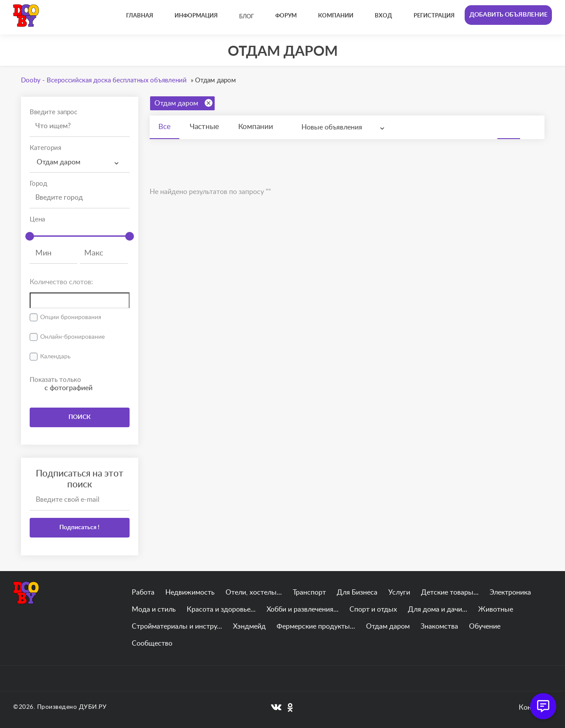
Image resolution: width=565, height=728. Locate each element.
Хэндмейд (249, 626)
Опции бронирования (71, 317)
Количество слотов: (61, 282)
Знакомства (439, 626)
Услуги (399, 592)
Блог (247, 17)
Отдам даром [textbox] (58, 162)
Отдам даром (183, 103)
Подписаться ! (79, 527)
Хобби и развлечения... (303, 609)
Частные (204, 127)
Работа (143, 592)
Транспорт (309, 592)
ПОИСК (80, 417)
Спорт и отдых (373, 609)
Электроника (510, 592)
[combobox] (80, 162)
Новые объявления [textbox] (332, 127)
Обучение (485, 626)
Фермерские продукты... (316, 626)
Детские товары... (450, 592)
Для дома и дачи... (438, 609)
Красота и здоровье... (221, 609)
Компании (256, 127)
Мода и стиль (154, 609)
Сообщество (152, 643)
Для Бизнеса (357, 592)
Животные (496, 609)
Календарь (55, 357)
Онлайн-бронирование (72, 337)
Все (164, 127)
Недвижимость (190, 592)
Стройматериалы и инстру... (177, 626)
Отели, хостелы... (254, 592)
